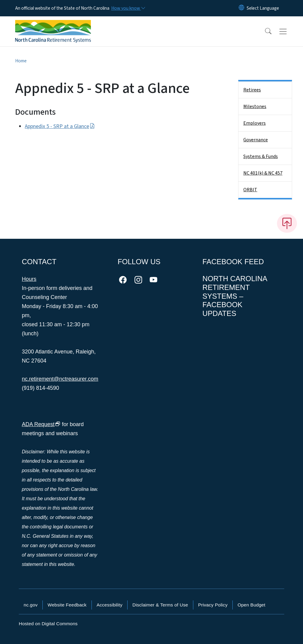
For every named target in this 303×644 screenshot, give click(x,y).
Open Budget (251, 605)
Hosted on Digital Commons (48, 624)
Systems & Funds (261, 156)
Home (21, 61)
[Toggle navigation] (289, 31)
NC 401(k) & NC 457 (263, 173)
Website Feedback (67, 605)
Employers (255, 123)
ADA (41, 424)
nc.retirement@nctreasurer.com (60, 379)
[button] (264, 31)
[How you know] (128, 8)
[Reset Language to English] (241, 8)
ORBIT (250, 190)
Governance (256, 140)
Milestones (255, 107)
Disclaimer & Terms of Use (160, 605)
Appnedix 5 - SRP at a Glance (60, 126)
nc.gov (31, 605)
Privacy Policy (213, 605)
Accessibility (110, 605)
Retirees (252, 90)
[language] (263, 8)
